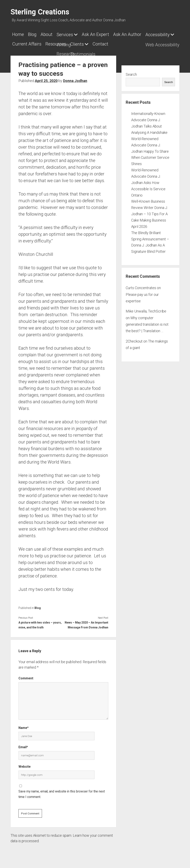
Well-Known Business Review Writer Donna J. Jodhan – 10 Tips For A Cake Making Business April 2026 (149, 211)
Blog (34, 34)
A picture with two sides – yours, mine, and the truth (40, 623)
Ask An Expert (104, 34)
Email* (23, 745)
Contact (141, 43)
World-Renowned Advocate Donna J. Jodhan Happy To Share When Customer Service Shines (150, 149)
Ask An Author (137, 34)
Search (131, 72)
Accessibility (24, 43)
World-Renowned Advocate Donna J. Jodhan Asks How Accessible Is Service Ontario (148, 180)
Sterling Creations (40, 12)
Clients (116, 43)
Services (71, 35)
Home (18, 34)
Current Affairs (62, 43)
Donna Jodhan (75, 78)
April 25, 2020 (46, 78)
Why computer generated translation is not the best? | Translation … (147, 322)
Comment (26, 676)
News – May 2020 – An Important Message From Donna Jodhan (86, 623)
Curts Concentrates (141, 285)
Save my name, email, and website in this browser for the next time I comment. (62, 792)
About (51, 34)
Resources (93, 43)
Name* (24, 725)
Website (25, 764)
